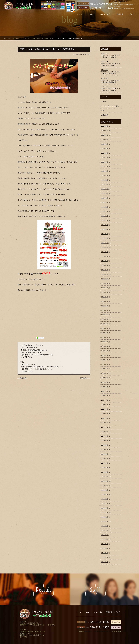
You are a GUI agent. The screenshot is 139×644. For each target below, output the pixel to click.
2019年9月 (105, 436)
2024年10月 (105, 193)
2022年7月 (105, 292)
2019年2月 (105, 467)
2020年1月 (105, 418)
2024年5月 (105, 216)
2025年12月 (105, 131)
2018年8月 (105, 494)
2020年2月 (105, 414)
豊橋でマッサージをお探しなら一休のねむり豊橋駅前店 (111, 55)
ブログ (10, 38)
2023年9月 (105, 252)
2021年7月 (105, 337)
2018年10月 (105, 485)
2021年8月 (105, 333)
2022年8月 (105, 288)
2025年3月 (105, 171)
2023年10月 (105, 247)
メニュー (88, 612)
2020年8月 (105, 387)
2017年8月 (105, 548)
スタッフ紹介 (98, 612)
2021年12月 (105, 315)
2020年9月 (105, 382)
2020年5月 (105, 400)
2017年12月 (105, 530)
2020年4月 (105, 405)
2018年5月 (105, 508)
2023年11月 (105, 243)
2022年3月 (105, 301)
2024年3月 (105, 225)
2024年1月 (105, 234)
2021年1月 (105, 364)
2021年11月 (105, 319)
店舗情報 (109, 612)
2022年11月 (105, 274)
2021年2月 (105, 360)
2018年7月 (105, 499)
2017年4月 (105, 562)
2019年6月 (105, 450)
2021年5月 (105, 346)
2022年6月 (105, 297)
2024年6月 (105, 211)
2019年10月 (105, 431)
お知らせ (16, 38)
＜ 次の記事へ (23, 378)
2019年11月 (105, 427)
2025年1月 (105, 180)
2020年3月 (105, 409)
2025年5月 (105, 162)
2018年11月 (105, 481)
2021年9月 (105, 328)
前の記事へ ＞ (85, 378)
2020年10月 (105, 378)
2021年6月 (105, 342)
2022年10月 (105, 279)
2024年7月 (105, 207)
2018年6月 (105, 503)
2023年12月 (105, 238)
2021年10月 (105, 324)
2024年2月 (105, 229)
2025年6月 (105, 157)
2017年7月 (105, 553)
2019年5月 (105, 454)
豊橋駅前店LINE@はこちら (37, 350)
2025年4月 (105, 166)
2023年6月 (105, 265)
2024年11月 (105, 189)
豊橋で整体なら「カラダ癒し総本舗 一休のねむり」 (98, 631)
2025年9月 (105, 144)
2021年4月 (105, 351)
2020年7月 (105, 391)
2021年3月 (105, 355)
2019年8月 (105, 441)
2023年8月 (105, 256)
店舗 (46, 38)
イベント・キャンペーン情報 (27, 38)
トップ (79, 612)
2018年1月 (105, 526)
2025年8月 (105, 148)
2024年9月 (105, 198)
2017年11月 (105, 535)
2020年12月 (105, 369)
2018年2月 (105, 521)
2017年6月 (105, 557)
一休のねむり (40, 38)
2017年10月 (105, 539)
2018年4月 (105, 512)
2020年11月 (105, 373)
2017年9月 (105, 544)
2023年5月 (105, 270)
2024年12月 (105, 184)
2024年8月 (105, 202)
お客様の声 (105, 115)
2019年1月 (105, 472)
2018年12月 (105, 476)
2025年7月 (105, 153)
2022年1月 (105, 310)
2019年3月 (105, 463)
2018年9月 (105, 490)
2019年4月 (105, 458)
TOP (5, 38)
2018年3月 (105, 517)
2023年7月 (105, 261)
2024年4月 (105, 220)
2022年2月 (105, 306)
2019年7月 (105, 445)
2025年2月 (105, 175)
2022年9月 (105, 283)
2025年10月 (105, 140)
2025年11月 (105, 135)
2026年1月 (105, 126)
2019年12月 (105, 423)
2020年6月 (105, 396)
